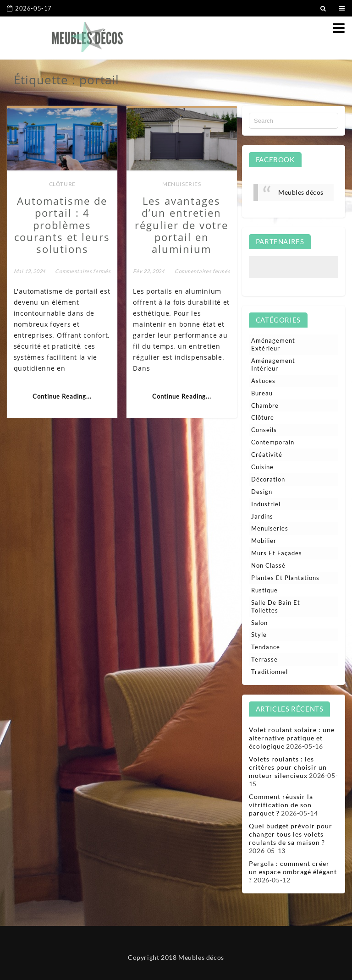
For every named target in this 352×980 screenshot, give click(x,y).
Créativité (267, 454)
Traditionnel (269, 672)
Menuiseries (182, 184)
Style (259, 635)
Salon (259, 623)
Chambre (265, 405)
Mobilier (264, 541)
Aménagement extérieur (273, 344)
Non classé (268, 565)
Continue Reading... (62, 396)
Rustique (264, 590)
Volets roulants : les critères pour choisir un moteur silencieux (288, 767)
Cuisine (262, 467)
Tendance (266, 647)
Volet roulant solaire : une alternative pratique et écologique (292, 738)
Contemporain (273, 442)
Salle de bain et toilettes (276, 606)
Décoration (268, 479)
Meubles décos (301, 192)
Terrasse (264, 659)
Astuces (263, 381)
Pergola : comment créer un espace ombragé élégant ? (293, 872)
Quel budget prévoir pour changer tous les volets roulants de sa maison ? (291, 834)
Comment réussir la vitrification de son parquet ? (281, 805)
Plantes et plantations (285, 578)
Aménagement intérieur (273, 364)
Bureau (262, 393)
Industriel (266, 504)
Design (262, 492)
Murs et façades (277, 553)
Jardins (262, 516)
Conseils (264, 430)
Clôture (62, 184)
